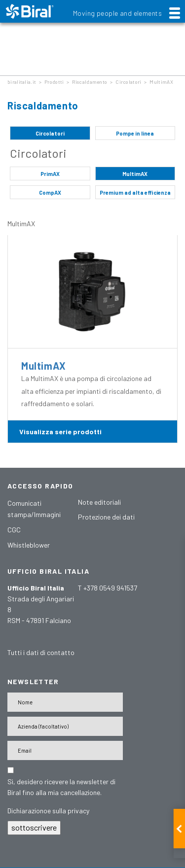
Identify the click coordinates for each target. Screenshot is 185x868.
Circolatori (128, 82)
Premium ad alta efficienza (135, 192)
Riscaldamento (90, 82)
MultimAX (161, 82)
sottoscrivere (34, 827)
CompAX (50, 192)
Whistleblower (29, 545)
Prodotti (54, 82)
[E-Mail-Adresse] (65, 750)
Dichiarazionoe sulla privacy (48, 811)
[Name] (65, 702)
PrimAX (50, 174)
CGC (14, 530)
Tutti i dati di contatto (41, 652)
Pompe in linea (135, 133)
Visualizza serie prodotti (60, 432)
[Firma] (65, 726)
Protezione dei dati (106, 517)
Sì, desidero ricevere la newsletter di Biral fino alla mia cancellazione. (61, 787)
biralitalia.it (22, 82)
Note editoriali (99, 502)
